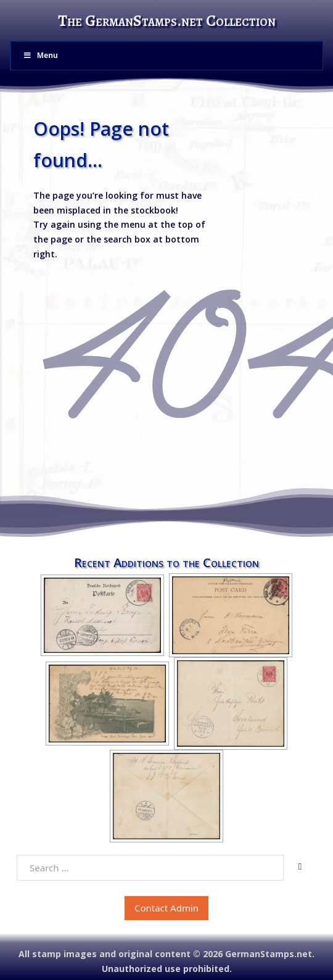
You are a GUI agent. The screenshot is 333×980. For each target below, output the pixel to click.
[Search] (300, 867)
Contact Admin (166, 908)
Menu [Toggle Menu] (40, 55)
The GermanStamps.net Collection (167, 21)
